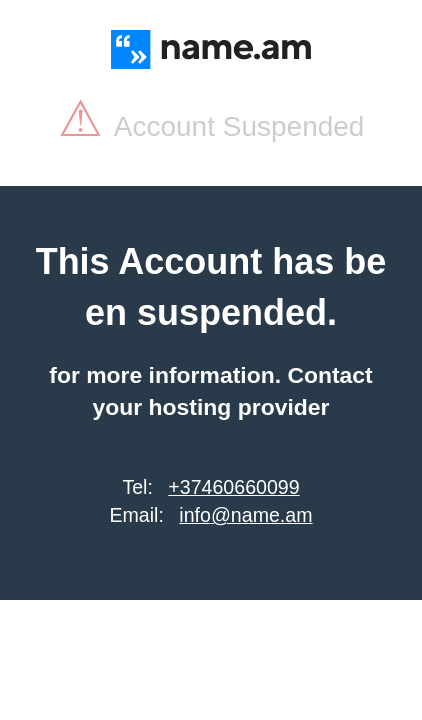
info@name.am (245, 515)
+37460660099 (233, 487)
